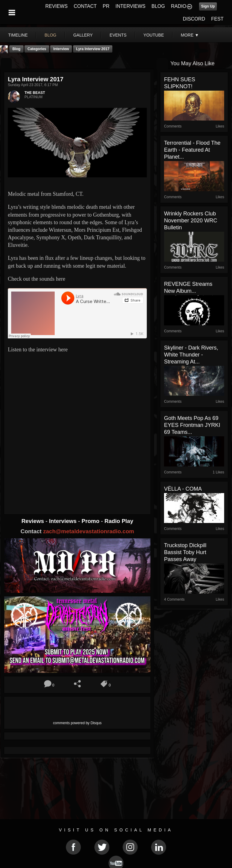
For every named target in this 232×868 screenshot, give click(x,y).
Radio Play (119, 521)
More (190, 35)
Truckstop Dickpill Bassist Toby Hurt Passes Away (185, 552)
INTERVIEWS (130, 6)
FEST (217, 19)
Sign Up (208, 6)
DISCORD (194, 19)
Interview (61, 49)
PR (106, 6)
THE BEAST (35, 93)
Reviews (34, 521)
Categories (37, 49)
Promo (91, 521)
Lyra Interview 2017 (93, 49)
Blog (16, 49)
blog (51, 35)
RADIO (179, 6)
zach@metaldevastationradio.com (89, 531)
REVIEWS (56, 6)
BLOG (158, 6)
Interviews (63, 521)
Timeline (18, 35)
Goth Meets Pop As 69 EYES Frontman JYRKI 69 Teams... (192, 425)
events (118, 35)
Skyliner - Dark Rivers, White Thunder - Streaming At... (191, 355)
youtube (154, 35)
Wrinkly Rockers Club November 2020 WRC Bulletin (191, 221)
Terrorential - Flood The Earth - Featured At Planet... (192, 150)
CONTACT (85, 6)
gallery (83, 35)
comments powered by (77, 723)
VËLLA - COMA (183, 489)
